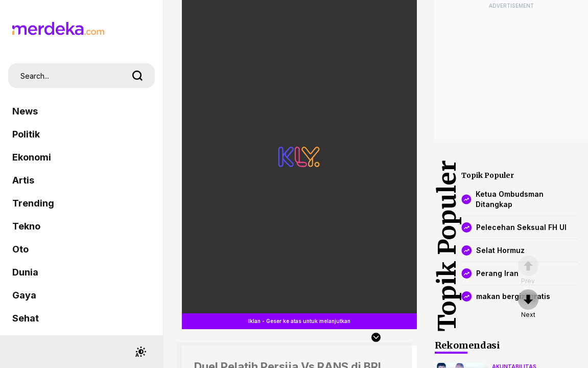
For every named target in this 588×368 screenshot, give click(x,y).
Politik (26, 134)
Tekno (26, 226)
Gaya (24, 295)
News (25, 111)
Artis (23, 180)
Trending (33, 203)
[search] (137, 76)
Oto (20, 249)
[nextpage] (528, 304)
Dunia (25, 272)
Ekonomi (32, 157)
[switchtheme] (140, 352)
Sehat (26, 318)
